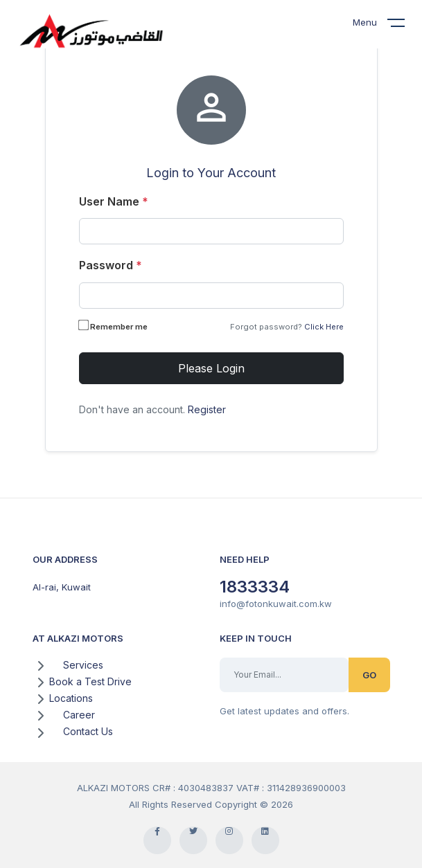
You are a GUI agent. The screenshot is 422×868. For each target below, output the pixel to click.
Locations (71, 698)
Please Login (211, 368)
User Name (114, 201)
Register (207, 409)
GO (369, 675)
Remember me (114, 326)
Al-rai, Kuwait (62, 587)
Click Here (324, 327)
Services (83, 665)
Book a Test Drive (90, 681)
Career (79, 715)
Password (111, 265)
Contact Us (88, 731)
